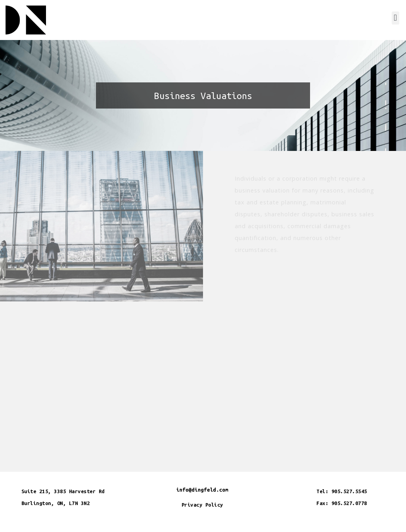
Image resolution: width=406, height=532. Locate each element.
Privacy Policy (202, 505)
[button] (395, 18)
